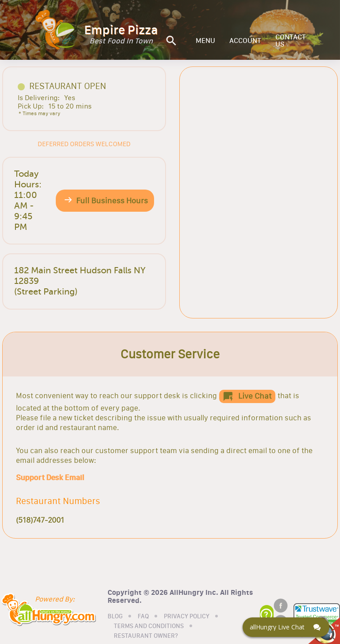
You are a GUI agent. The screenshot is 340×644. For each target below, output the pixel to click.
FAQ (143, 617)
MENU (205, 41)
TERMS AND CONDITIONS (149, 626)
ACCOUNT (245, 41)
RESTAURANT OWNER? (146, 636)
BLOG (115, 617)
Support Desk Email (50, 477)
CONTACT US (291, 41)
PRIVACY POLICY (187, 617)
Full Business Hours (112, 201)
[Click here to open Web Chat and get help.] (286, 627)
